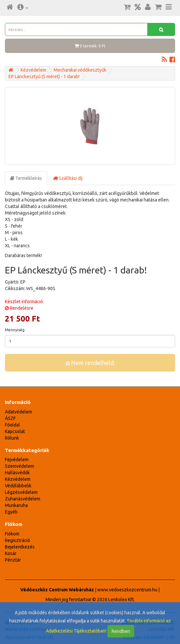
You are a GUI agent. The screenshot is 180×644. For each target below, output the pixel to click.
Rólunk (12, 438)
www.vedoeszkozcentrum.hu (127, 590)
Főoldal (12, 425)
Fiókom (12, 534)
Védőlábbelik (18, 486)
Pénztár (13, 560)
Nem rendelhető (90, 363)
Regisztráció (18, 540)
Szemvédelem (19, 466)
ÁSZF (10, 418)
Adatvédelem (18, 412)
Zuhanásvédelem (23, 499)
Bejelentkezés (20, 547)
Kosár (11, 553)
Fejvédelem (17, 460)
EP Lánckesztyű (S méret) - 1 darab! (44, 77)
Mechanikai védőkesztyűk (80, 70)
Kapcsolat (15, 431)
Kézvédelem (33, 70)
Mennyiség (15, 330)
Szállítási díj (68, 178)
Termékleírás (26, 178)
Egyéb (11, 512)
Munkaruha (16, 505)
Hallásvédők (17, 473)
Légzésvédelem (21, 492)
